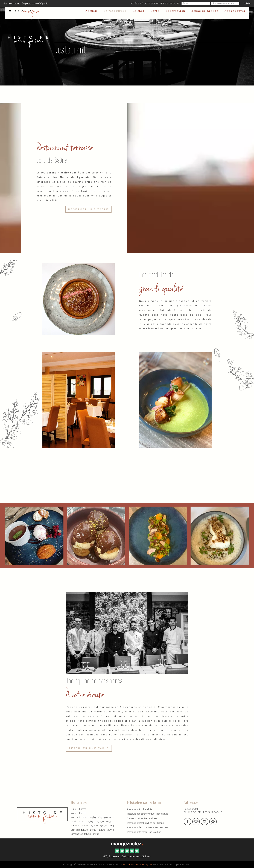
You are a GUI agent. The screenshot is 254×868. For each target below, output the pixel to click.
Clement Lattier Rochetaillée (142, 818)
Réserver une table (88, 209)
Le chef (138, 11)
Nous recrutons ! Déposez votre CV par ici (26, 3)
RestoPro (128, 864)
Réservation (175, 11)
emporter (160, 864)
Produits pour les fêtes (179, 864)
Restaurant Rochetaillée (140, 809)
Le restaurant (115, 11)
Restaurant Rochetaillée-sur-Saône (145, 823)
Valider (247, 3)
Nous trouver (235, 11)
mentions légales (144, 864)
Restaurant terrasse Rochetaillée (144, 832)
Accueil (92, 11)
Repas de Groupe (205, 11)
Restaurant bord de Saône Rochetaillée (148, 827)
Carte (155, 11)
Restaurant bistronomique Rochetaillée (148, 814)
